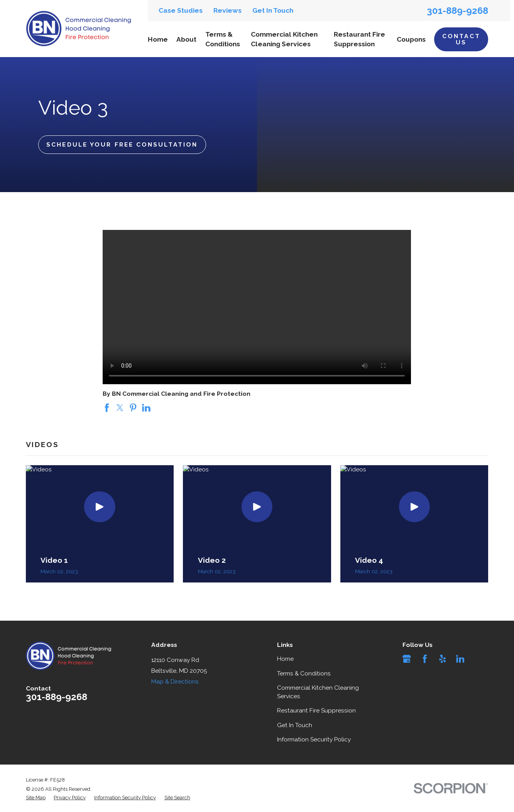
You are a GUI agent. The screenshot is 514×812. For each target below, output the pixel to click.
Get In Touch (273, 10)
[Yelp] (443, 659)
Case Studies (181, 10)
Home (285, 659)
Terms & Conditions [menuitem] (223, 39)
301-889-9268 (457, 11)
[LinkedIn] (460, 659)
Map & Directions (175, 681)
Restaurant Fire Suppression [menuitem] (359, 39)
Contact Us (461, 39)
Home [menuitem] (158, 39)
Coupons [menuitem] (411, 39)
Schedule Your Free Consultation (122, 144)
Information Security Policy (314, 739)
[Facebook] (425, 659)
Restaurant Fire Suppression (316, 710)
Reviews (227, 10)
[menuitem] (36, 798)
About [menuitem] (186, 39)
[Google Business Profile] (407, 659)
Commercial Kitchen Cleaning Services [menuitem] (284, 39)
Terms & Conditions (304, 673)
